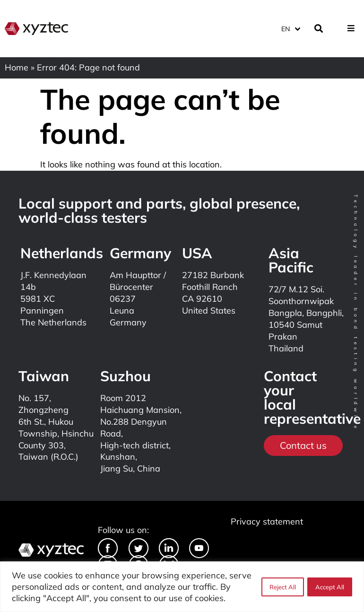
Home (17, 67)
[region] (182, 587)
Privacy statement (267, 521)
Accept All (330, 587)
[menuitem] (290, 28)
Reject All (282, 587)
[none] (291, 28)
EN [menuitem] (286, 28)
